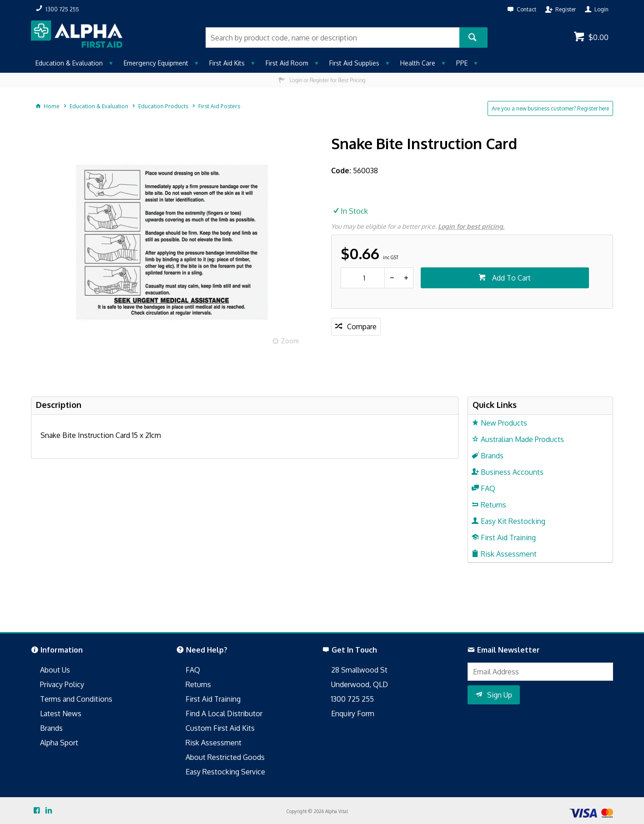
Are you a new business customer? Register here (550, 108)
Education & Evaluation (69, 63)
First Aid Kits (227, 63)
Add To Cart (511, 278)
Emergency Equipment (156, 63)
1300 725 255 (352, 699)
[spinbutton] (363, 278)
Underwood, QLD (360, 684)
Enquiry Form (353, 713)
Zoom (290, 341)
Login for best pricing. (471, 226)
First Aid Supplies (354, 63)
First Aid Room (287, 63)
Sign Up (500, 695)
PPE (462, 63)
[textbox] (332, 38)
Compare (362, 327)
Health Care (418, 63)
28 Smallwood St (359, 670)
